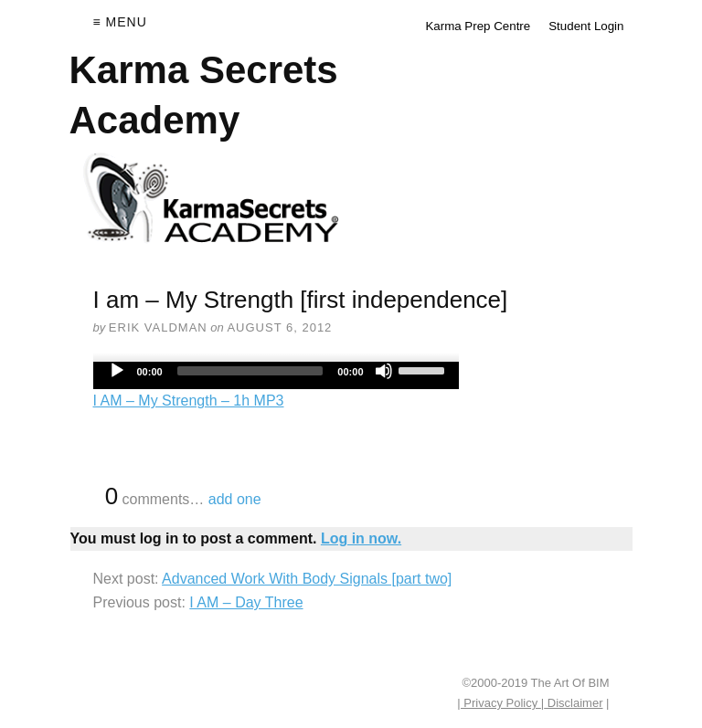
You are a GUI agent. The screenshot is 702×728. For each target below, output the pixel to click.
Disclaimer (573, 703)
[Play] (117, 371)
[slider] (250, 371)
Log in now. (361, 538)
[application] (276, 375)
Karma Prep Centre (478, 26)
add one (235, 499)
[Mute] (384, 371)
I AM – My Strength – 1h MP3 (189, 401)
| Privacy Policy (499, 703)
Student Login (586, 26)
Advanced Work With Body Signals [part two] (307, 579)
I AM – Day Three (246, 602)
